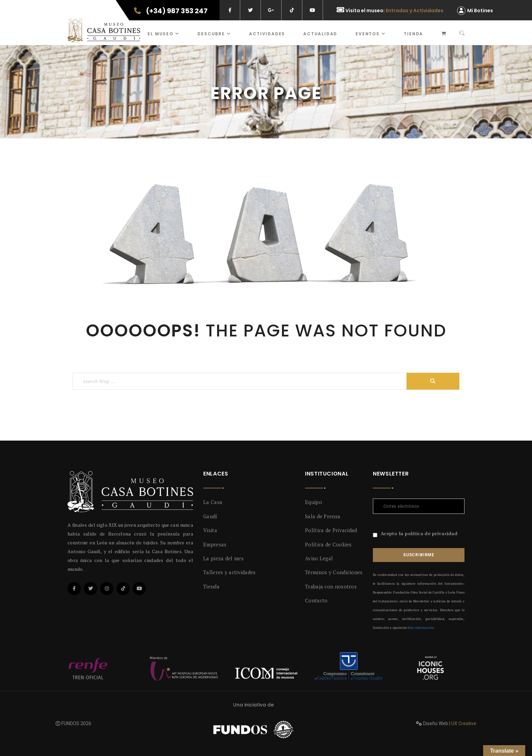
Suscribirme (419, 555)
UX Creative (464, 723)
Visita (210, 530)
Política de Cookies (328, 544)
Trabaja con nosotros (331, 586)
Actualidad (320, 34)
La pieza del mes (223, 558)
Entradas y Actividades (415, 11)
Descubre (214, 34)
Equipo (313, 502)
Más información (421, 628)
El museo (163, 34)
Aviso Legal (319, 558)
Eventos (370, 34)
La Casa (213, 502)
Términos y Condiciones (334, 572)
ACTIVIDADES (267, 34)
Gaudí (210, 516)
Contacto (316, 600)
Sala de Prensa (323, 516)
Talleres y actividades (230, 572)
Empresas (215, 544)
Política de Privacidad (331, 530)
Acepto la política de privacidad (419, 533)
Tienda (413, 34)
